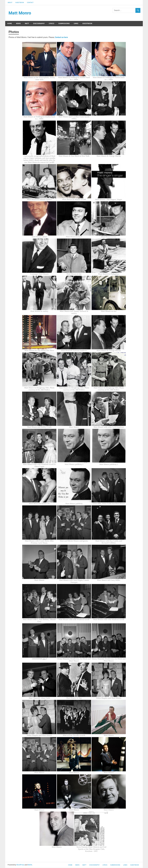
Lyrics (52, 24)
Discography (39, 24)
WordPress (20, 865)
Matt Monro (20, 13)
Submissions (64, 24)
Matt (27, 24)
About (10, 2)
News (18, 24)
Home (10, 24)
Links (76, 24)
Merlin (30, 865)
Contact (30, 2)
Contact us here (61, 37)
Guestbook (20, 2)
